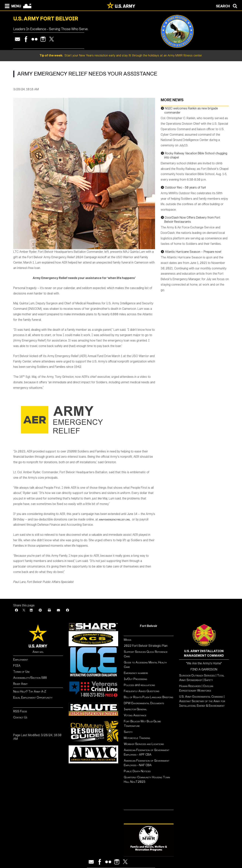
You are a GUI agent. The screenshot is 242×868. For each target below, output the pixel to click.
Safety (128, 732)
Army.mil (38, 652)
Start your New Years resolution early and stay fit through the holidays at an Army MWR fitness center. (121, 55)
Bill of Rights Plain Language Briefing (149, 697)
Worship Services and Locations (144, 744)
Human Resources (190, 686)
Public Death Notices (137, 771)
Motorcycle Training (137, 738)
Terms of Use (21, 672)
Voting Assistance (135, 715)
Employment (21, 660)
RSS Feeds (20, 711)
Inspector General (135, 709)
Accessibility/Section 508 (30, 678)
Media (128, 640)
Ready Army (20, 684)
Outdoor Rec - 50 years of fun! (185, 187)
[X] (24, 610)
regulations (148, 685)
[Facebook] (16, 610)
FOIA (17, 666)
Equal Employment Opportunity (33, 698)
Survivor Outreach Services (197, 675)
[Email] (58, 610)
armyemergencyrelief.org (114, 519)
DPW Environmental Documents (144, 703)
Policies (129, 685)
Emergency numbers (136, 673)
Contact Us (20, 717)
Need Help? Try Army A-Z (30, 691)
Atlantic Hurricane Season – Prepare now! (193, 252)
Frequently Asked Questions (142, 691)
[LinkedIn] (31, 610)
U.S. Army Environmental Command (201, 697)
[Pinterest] (40, 610)
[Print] (49, 610)
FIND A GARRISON (204, 669)
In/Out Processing (135, 679)
